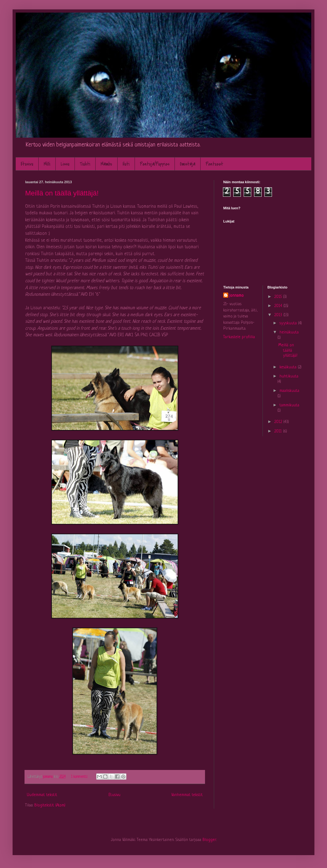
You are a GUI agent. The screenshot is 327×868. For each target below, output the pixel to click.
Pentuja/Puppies (155, 164)
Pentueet (214, 164)
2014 (279, 306)
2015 (279, 297)
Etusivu (27, 164)
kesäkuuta (289, 367)
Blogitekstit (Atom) (50, 805)
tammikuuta (289, 405)
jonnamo (237, 296)
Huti (126, 164)
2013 (279, 315)
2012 (279, 422)
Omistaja (188, 164)
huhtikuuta (289, 376)
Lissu (65, 164)
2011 (279, 431)
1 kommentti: (80, 777)
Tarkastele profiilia (239, 337)
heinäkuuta (289, 332)
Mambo (106, 164)
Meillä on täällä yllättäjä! (62, 193)
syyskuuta (289, 323)
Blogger (209, 840)
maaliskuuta (289, 391)
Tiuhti (85, 164)
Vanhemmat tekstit (187, 795)
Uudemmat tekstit (42, 795)
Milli (47, 164)
